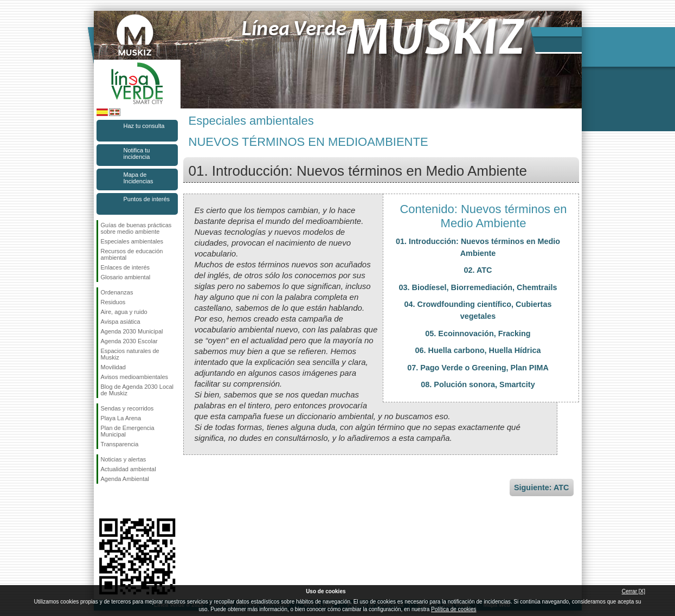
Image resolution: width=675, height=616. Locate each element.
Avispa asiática (121, 322)
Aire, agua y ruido (124, 312)
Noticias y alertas (124, 459)
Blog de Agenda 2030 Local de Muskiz (137, 390)
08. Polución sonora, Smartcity (478, 384)
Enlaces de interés (126, 267)
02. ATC (478, 270)
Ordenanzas (117, 292)
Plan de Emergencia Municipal (128, 431)
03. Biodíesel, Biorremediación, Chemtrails (478, 287)
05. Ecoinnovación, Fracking (478, 333)
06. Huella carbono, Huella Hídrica (478, 350)
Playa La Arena (121, 418)
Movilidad (113, 367)
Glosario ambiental (126, 277)
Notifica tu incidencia (137, 153)
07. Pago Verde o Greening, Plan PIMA (478, 368)
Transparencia (120, 444)
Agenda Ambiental (125, 479)
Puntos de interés (147, 199)
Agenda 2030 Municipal (132, 331)
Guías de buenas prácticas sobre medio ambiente (136, 228)
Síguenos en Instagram (121, 501)
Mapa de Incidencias (139, 178)
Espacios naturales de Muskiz (130, 354)
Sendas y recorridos (127, 408)
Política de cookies (454, 609)
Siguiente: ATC (542, 487)
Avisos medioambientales (135, 377)
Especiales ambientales (132, 241)
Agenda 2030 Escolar (129, 341)
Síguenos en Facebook (103, 501)
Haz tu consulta (144, 126)
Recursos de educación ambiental (132, 254)
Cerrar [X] (634, 591)
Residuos (113, 302)
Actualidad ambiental (128, 469)
